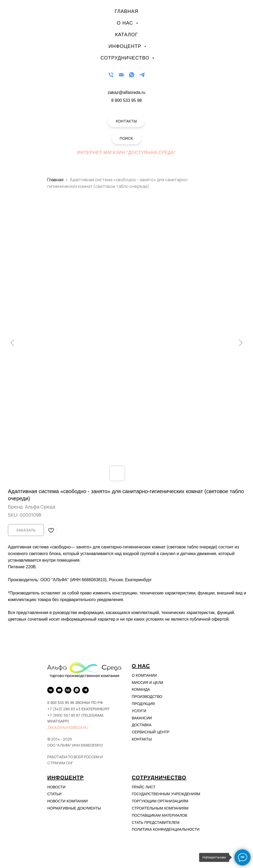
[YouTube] (59, 690)
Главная (126, 11)
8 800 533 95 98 (126, 100)
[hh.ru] (68, 690)
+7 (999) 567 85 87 (64, 715)
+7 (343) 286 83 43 (64, 709)
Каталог (126, 35)
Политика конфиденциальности (166, 829)
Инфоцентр (126, 46)
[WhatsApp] (132, 75)
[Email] (121, 75)
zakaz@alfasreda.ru (68, 727)
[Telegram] (142, 75)
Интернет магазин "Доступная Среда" (126, 153)
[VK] (51, 690)
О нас (126, 23)
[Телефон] (111, 75)
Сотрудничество (126, 58)
